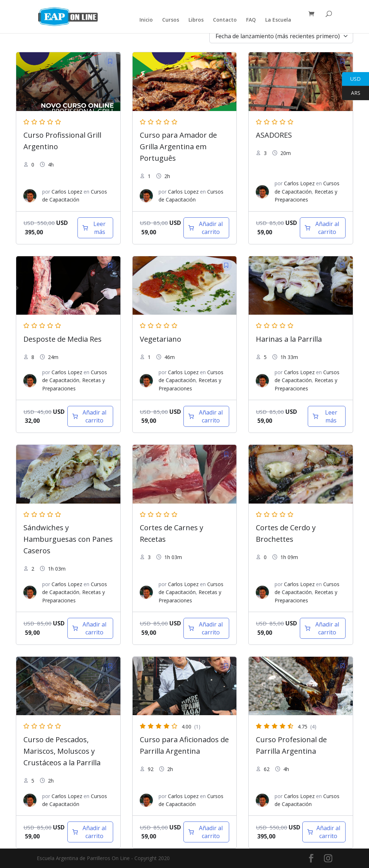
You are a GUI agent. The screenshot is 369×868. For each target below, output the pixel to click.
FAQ (251, 20)
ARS (351, 93)
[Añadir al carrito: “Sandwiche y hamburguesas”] (90, 628)
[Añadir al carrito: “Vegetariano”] (206, 416)
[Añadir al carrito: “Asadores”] (323, 228)
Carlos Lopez (67, 192)
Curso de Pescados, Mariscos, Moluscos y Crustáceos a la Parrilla (62, 751)
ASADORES (274, 135)
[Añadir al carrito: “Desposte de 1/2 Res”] (90, 416)
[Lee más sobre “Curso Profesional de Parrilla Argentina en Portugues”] (95, 228)
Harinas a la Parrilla (289, 339)
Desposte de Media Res (63, 339)
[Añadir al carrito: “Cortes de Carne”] (206, 628)
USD (351, 79)
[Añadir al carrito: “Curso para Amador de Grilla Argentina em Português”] (206, 228)
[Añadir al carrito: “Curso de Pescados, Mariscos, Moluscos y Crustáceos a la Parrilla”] (90, 832)
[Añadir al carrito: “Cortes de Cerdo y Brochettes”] (323, 628)
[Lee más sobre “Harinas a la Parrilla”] (327, 416)
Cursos (171, 20)
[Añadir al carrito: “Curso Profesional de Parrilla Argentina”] (324, 832)
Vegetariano (161, 339)
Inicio (146, 20)
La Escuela (278, 20)
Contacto (225, 20)
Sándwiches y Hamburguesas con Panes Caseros (68, 539)
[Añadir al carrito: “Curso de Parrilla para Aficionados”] (206, 832)
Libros (196, 20)
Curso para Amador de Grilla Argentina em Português (178, 147)
